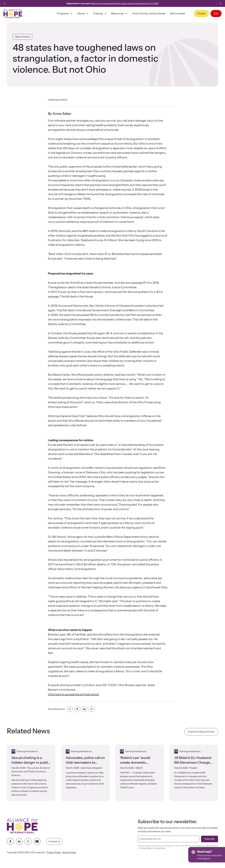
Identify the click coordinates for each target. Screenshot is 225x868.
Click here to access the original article (73, 694)
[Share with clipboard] (92, 709)
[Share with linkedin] (84, 709)
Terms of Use (69, 852)
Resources (120, 14)
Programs (65, 14)
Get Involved (177, 14)
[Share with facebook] (77, 709)
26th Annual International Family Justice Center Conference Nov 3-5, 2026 (133, 3)
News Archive (22, 37)
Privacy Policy (54, 852)
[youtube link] (37, 841)
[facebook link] (10, 841)
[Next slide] (220, 3)
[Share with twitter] (70, 709)
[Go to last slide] (5, 3)
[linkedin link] (19, 841)
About (83, 14)
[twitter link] (28, 841)
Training (100, 14)
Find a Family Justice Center (149, 14)
